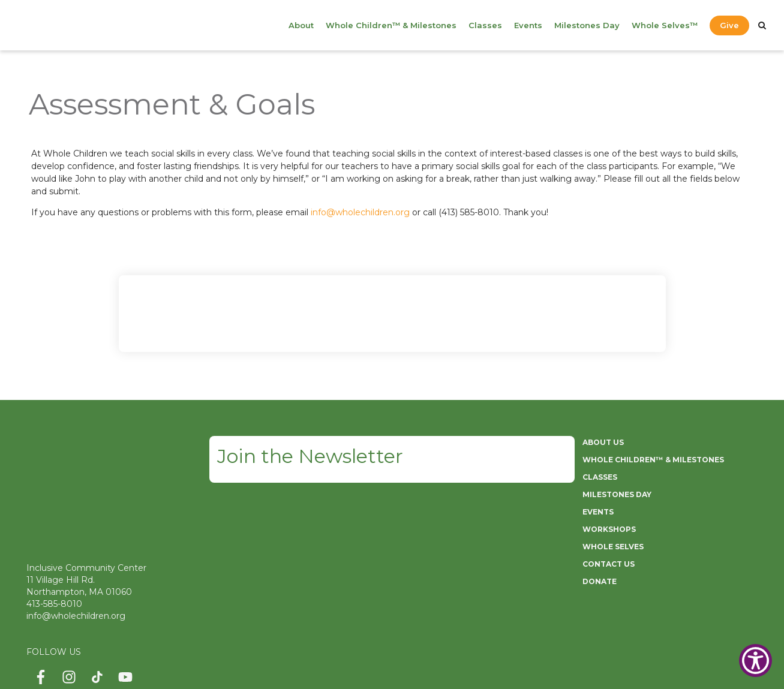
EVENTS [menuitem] (598, 512)
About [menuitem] (301, 25)
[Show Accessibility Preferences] (756, 661)
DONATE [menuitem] (600, 581)
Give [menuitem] (729, 25)
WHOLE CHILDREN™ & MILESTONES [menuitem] (653, 460)
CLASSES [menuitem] (600, 477)
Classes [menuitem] (485, 25)
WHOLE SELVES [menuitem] (613, 547)
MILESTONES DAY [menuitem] (617, 494)
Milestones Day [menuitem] (587, 25)
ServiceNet (396, 658)
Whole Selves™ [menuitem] (665, 25)
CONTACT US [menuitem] (609, 564)
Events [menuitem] (528, 25)
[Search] (762, 25)
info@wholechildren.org (360, 212)
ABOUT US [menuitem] (603, 442)
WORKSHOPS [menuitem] (609, 529)
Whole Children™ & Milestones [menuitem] (391, 25)
